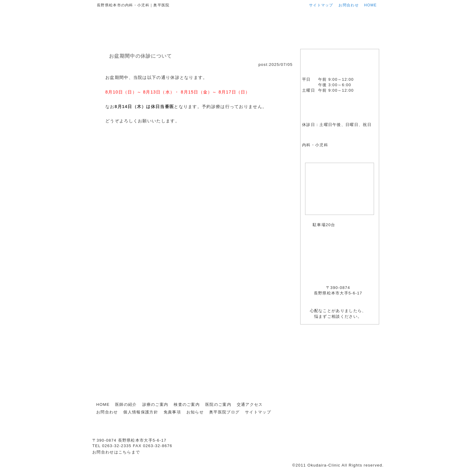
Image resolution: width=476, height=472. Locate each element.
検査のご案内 (262, 42)
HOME (371, 5)
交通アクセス (356, 42)
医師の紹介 (167, 42)
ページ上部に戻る (364, 389)
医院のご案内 (309, 42)
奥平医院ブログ (340, 364)
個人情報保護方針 (141, 412)
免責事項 (172, 412)
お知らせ (340, 339)
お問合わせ (349, 5)
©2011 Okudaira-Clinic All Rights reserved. (338, 465)
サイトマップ (321, 5)
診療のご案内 (215, 42)
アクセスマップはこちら (362, 220)
